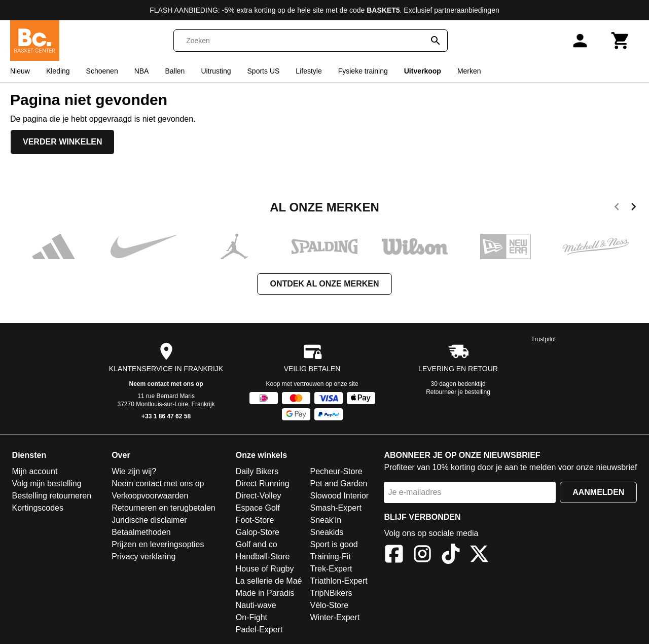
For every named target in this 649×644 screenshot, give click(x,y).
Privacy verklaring (143, 557)
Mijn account (35, 471)
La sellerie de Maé (269, 581)
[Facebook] (394, 556)
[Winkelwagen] (621, 41)
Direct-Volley (259, 496)
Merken (469, 71)
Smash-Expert (335, 508)
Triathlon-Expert (338, 581)
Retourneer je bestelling (458, 392)
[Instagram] (422, 556)
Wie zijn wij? (134, 471)
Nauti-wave (256, 605)
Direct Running (263, 484)
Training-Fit (330, 557)
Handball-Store (263, 557)
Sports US (264, 71)
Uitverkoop (423, 71)
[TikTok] (451, 556)
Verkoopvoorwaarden (150, 496)
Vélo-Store (329, 605)
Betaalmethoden (141, 532)
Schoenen (102, 71)
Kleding (58, 71)
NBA (142, 71)
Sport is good (334, 544)
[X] (479, 556)
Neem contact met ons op (166, 384)
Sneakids (327, 532)
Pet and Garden (338, 484)
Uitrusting (216, 71)
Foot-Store (255, 520)
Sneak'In (326, 520)
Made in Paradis (265, 593)
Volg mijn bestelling (47, 484)
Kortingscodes (38, 508)
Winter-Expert (335, 617)
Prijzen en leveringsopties (158, 544)
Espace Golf (258, 508)
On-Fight (251, 617)
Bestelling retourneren (52, 496)
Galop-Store (258, 532)
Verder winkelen (62, 142)
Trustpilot (544, 339)
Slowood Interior (339, 496)
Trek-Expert (331, 569)
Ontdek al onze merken (324, 284)
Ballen (175, 71)
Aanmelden (598, 492)
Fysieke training (363, 71)
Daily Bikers (257, 471)
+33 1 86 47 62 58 (166, 416)
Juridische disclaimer (149, 520)
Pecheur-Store (336, 471)
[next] (634, 208)
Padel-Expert (259, 630)
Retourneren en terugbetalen (164, 508)
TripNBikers (331, 593)
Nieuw (20, 71)
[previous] (617, 208)
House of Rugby (265, 569)
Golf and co (257, 544)
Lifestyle (309, 71)
